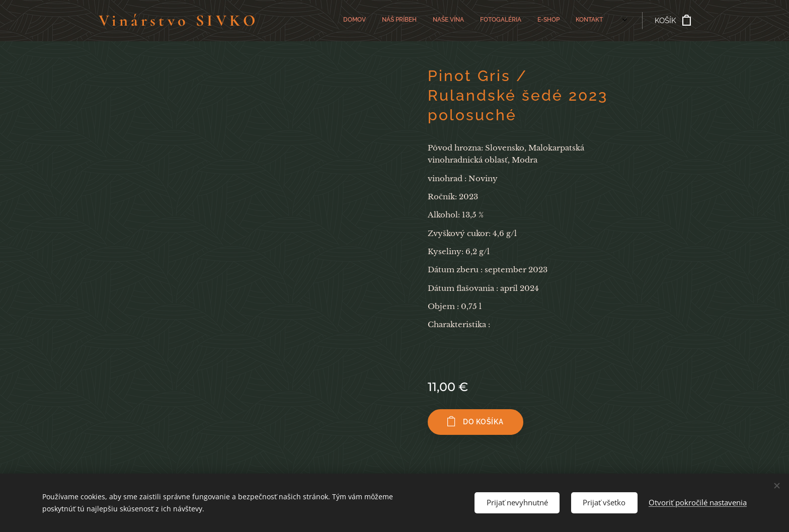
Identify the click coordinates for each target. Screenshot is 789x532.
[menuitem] (466, 21)
